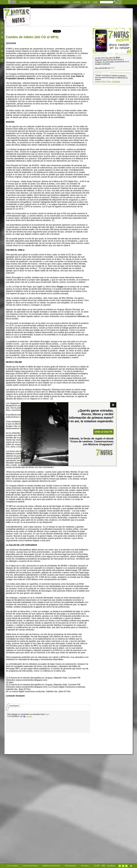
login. (48, 714)
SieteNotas (111, 866)
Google (118, 3)
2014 (113, 68)
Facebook (29, 716)
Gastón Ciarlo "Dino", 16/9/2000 (108, 82)
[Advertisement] (28, 110)
